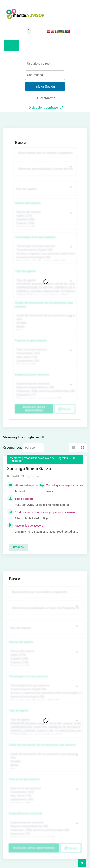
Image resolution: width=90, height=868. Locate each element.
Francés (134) (45, 223)
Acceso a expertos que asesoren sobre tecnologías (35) (45, 254)
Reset (65, 409)
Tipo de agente (25, 271)
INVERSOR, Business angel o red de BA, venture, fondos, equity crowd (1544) (45, 284)
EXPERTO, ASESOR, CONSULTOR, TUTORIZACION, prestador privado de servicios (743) (45, 291)
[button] (29, 31)
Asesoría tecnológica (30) (45, 257)
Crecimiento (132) (45, 353)
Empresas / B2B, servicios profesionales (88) (45, 391)
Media (45, 327)
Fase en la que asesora (31, 341)
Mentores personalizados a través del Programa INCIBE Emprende (44, 459)
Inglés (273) (45, 216)
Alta (45, 319)
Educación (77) (45, 395)
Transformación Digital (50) (45, 250)
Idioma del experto (28, 203)
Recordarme (45, 98)
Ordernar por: (12, 447)
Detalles (18, 547)
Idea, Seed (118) (45, 357)
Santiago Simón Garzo (29, 468)
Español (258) (45, 220)
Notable (45, 323)
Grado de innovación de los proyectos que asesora (44, 305)
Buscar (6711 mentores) (34, 409)
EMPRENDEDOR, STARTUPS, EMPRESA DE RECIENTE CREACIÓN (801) (45, 288)
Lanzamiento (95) (45, 361)
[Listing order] (33, 448)
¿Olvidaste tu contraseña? (45, 107)
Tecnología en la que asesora (35, 237)
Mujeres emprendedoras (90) (45, 387)
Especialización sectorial (32, 375)
